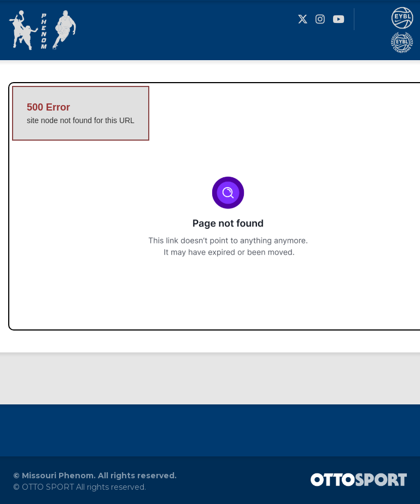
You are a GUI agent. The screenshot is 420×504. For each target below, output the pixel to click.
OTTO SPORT (48, 487)
